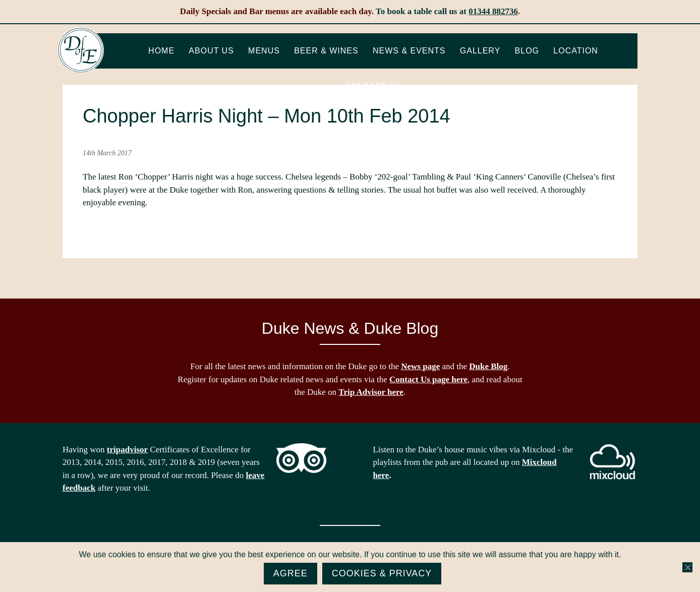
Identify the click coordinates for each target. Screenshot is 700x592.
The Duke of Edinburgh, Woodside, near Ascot (81, 50)
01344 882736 (493, 11)
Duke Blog (488, 366)
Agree (290, 573)
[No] (687, 567)
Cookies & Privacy (382, 573)
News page (420, 366)
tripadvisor (127, 450)
